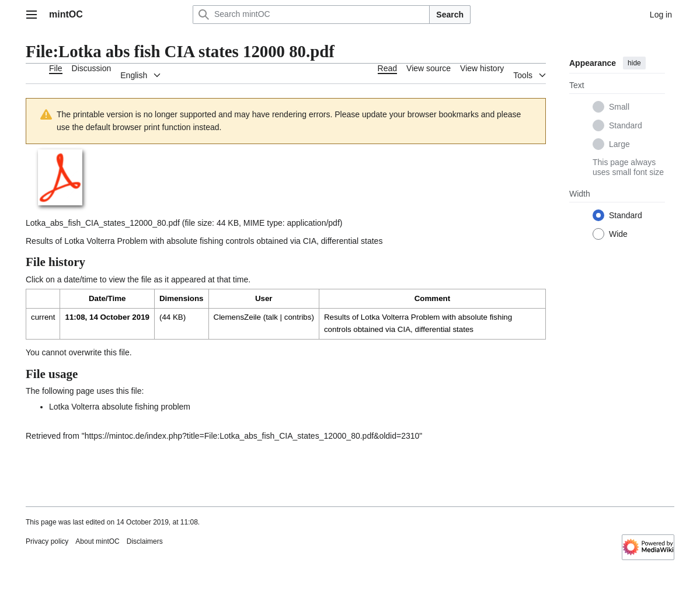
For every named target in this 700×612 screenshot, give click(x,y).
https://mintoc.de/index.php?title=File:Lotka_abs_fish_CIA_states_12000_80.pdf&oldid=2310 (252, 436)
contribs (298, 317)
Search (450, 15)
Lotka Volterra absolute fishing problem (120, 407)
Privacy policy (47, 541)
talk (272, 317)
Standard (626, 125)
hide (634, 63)
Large (619, 144)
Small (619, 107)
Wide (618, 234)
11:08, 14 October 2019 (107, 317)
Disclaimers (145, 541)
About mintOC (97, 541)
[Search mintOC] (311, 15)
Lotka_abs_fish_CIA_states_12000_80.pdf (103, 223)
